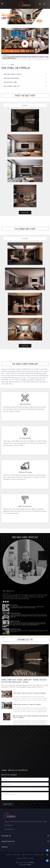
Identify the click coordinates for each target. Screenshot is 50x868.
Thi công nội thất (25, 438)
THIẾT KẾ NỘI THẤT (25, 95)
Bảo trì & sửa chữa (25, 506)
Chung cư (25, 105)
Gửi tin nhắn (8, 804)
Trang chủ (9, 855)
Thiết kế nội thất (25, 404)
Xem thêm (25, 212)
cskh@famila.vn (9, 829)
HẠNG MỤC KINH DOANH (11, 78)
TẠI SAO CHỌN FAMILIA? (25, 364)
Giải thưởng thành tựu (12, 86)
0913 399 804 (9, 825)
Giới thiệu (17, 855)
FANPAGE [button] (4, 847)
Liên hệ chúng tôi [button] (25, 841)
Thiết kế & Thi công (25, 472)
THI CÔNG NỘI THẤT (25, 229)
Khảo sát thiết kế (22, 858)
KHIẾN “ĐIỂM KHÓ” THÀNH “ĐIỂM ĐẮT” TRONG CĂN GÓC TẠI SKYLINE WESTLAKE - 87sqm (24, 681)
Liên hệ (31, 858)
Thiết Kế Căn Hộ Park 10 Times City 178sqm (27, 704)
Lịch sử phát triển (10, 82)
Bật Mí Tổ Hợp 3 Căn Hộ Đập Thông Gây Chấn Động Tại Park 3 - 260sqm (30, 717)
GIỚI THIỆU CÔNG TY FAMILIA (13, 74)
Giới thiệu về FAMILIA (16, 68)
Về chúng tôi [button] (25, 836)
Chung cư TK (25, 639)
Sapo (29, 865)
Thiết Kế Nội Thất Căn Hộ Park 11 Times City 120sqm (29, 693)
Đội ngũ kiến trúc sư (25, 537)
